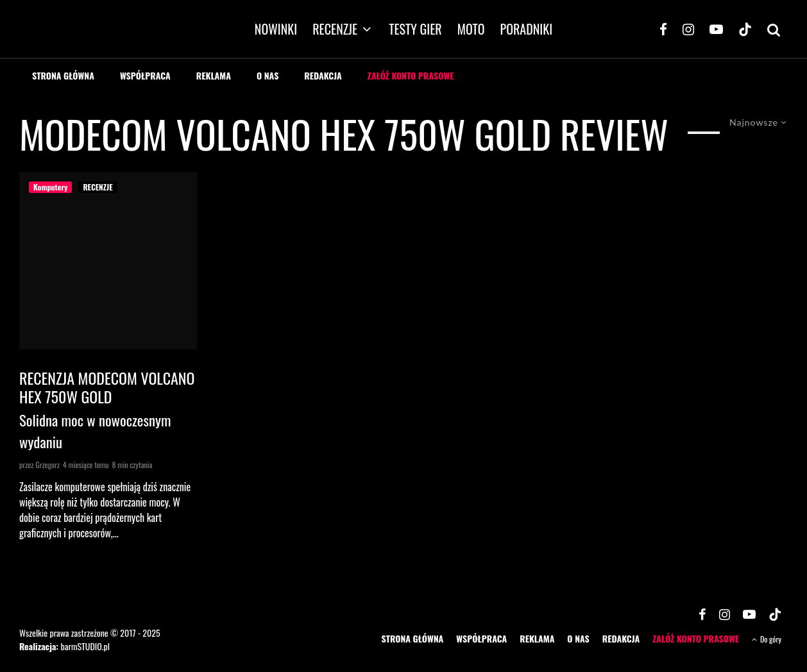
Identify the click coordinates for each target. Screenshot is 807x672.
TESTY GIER (415, 29)
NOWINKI (276, 29)
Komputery (50, 187)
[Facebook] (663, 29)
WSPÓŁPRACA (145, 75)
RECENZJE (335, 29)
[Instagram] (688, 29)
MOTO (471, 29)
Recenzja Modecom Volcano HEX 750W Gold (107, 387)
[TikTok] (745, 29)
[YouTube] (716, 29)
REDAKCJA (323, 75)
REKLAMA (214, 75)
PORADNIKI (527, 29)
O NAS (268, 75)
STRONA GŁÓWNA (63, 75)
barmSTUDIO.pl (85, 646)
